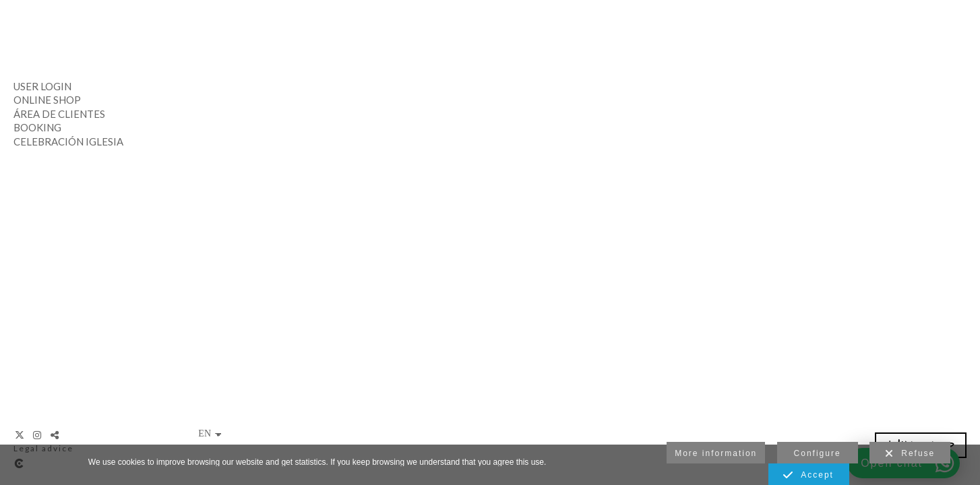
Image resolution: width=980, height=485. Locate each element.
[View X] (20, 435)
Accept (808, 476)
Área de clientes (59, 114)
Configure (818, 453)
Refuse (910, 454)
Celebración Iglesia (68, 141)
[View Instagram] (38, 435)
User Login (42, 86)
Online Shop (47, 100)
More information (716, 453)
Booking (37, 127)
